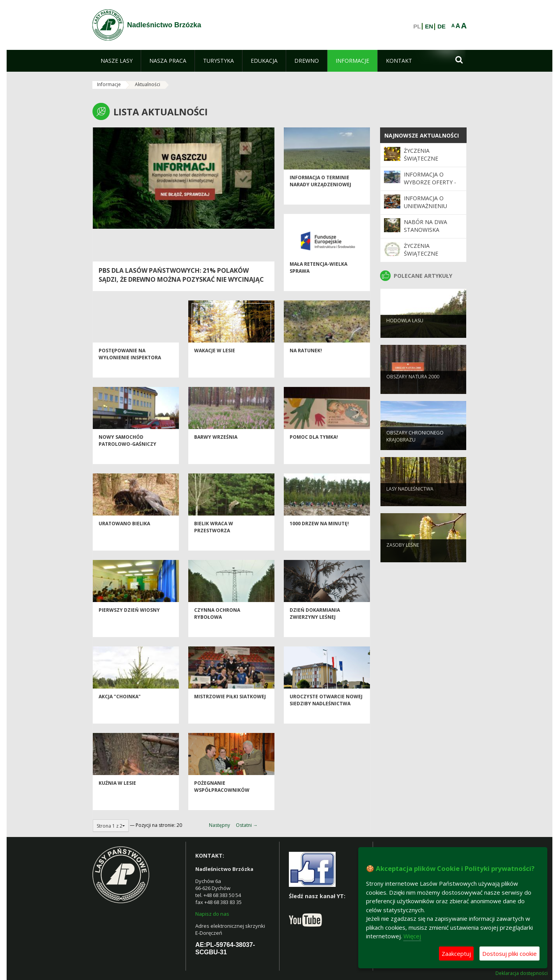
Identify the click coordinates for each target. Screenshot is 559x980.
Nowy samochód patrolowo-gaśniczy (127, 454)
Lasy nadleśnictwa (410, 501)
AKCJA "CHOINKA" (120, 711)
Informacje (109, 84)
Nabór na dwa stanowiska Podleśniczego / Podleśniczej (428, 234)
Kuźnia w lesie (117, 797)
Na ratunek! (306, 365)
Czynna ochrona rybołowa (217, 627)
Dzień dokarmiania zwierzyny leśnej (315, 627)
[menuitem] (117, 61)
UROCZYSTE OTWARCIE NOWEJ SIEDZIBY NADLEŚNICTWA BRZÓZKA (326, 717)
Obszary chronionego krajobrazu (415, 449)
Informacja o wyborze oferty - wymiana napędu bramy (430, 186)
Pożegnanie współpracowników (222, 800)
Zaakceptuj (456, 954)
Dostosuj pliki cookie (509, 954)
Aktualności (148, 84)
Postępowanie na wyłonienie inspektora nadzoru (130, 371)
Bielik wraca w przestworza (214, 541)
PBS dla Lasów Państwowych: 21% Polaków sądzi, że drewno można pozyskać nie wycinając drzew (181, 279)
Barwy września (216, 451)
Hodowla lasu (405, 333)
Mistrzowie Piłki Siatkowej (230, 711)
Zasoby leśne (403, 557)
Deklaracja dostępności (522, 973)
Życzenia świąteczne (421, 155)
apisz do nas (214, 914)
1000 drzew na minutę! (319, 538)
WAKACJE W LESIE (215, 365)
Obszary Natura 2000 (413, 389)
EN (429, 26)
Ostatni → (247, 825)
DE (441, 26)
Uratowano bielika (124, 538)
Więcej (412, 936)
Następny (219, 825)
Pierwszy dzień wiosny (129, 624)
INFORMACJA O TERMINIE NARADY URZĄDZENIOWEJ (320, 195)
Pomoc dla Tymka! (314, 451)
